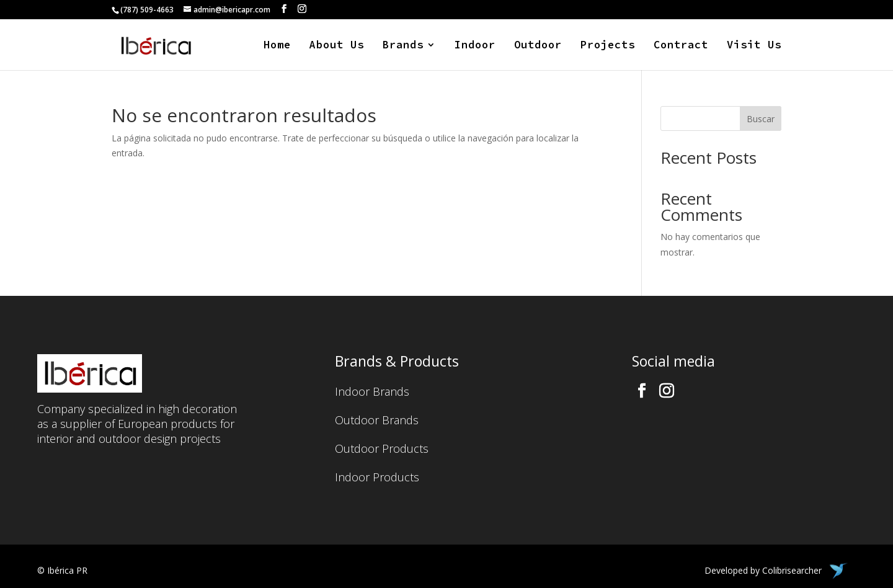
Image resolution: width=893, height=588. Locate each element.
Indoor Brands (372, 393)
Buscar (761, 119)
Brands (403, 46)
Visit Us (754, 46)
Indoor (475, 46)
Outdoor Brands (377, 421)
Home (277, 46)
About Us (337, 46)
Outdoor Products (382, 450)
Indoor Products (377, 479)
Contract (681, 46)
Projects (608, 46)
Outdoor (538, 46)
